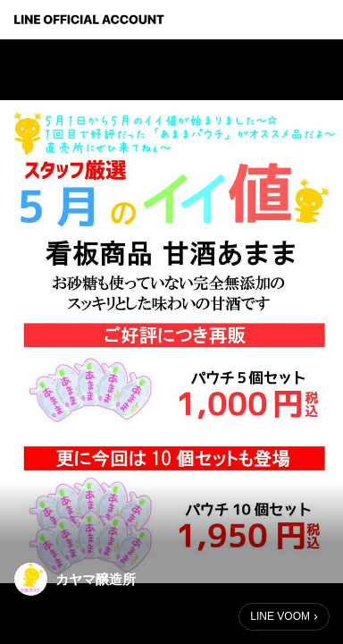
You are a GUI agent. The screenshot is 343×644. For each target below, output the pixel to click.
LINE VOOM (280, 616)
